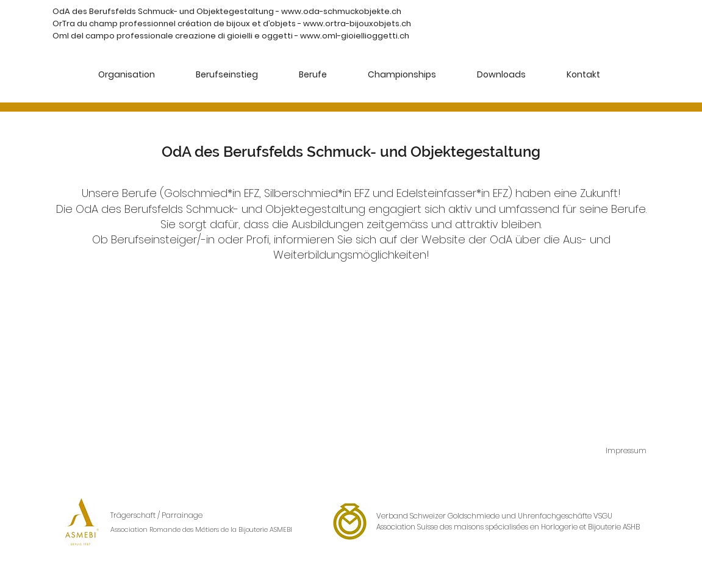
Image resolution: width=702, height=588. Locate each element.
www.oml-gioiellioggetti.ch (355, 36)
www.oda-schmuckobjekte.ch (341, 11)
